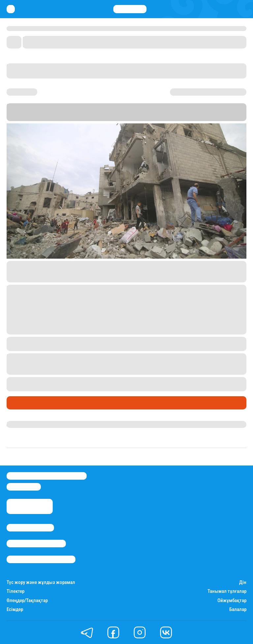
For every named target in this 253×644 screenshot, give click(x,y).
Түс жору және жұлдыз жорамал (41, 582)
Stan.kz (35, 118)
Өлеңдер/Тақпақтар (27, 601)
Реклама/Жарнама (36, 544)
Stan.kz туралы (30, 528)
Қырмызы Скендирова (35, 424)
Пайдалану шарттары (41, 559)
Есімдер (15, 610)
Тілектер (15, 591)
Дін (243, 582)
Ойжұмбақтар (232, 601)
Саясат (17, 403)
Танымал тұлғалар (227, 591)
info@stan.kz (24, 487)
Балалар (238, 610)
